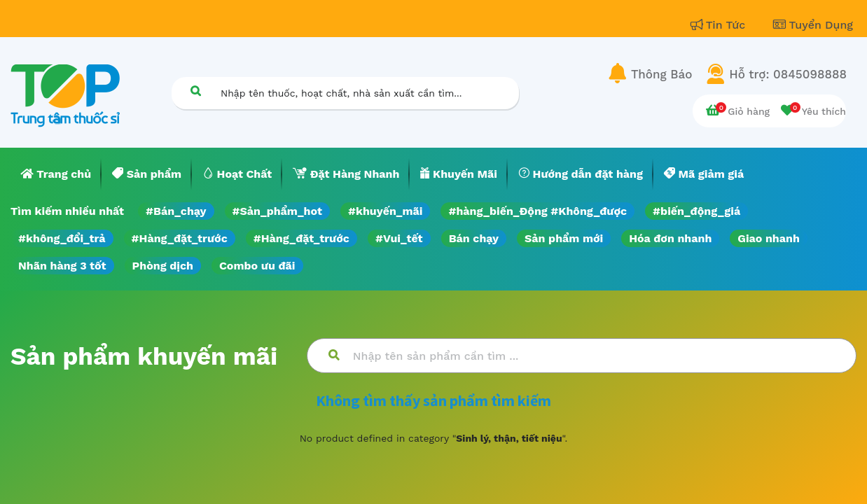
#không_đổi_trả (62, 238)
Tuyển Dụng (813, 25)
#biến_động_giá (696, 211)
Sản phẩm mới (564, 238)
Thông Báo (661, 74)
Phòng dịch (163, 266)
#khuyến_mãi (385, 211)
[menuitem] (56, 174)
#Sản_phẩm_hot (277, 211)
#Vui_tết (399, 238)
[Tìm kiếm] (195, 91)
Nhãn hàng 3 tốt (62, 266)
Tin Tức (720, 25)
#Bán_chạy (176, 211)
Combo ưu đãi (257, 266)
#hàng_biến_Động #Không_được (537, 211)
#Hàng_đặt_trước (180, 238)
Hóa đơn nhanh (670, 238)
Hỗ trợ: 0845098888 (788, 74)
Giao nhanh (769, 238)
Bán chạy (474, 238)
